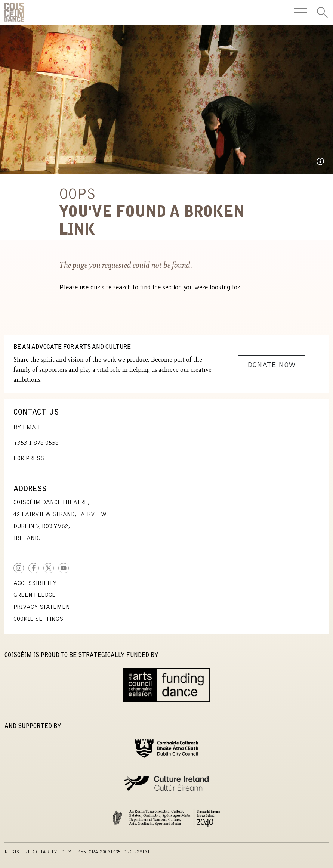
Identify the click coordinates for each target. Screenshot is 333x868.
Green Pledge (35, 595)
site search (116, 288)
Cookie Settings (38, 619)
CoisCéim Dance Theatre (14, 12)
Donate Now (272, 365)
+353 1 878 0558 (36, 443)
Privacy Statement (43, 607)
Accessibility (35, 583)
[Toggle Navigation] (300, 12)
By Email (27, 428)
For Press (29, 459)
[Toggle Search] (322, 12)
